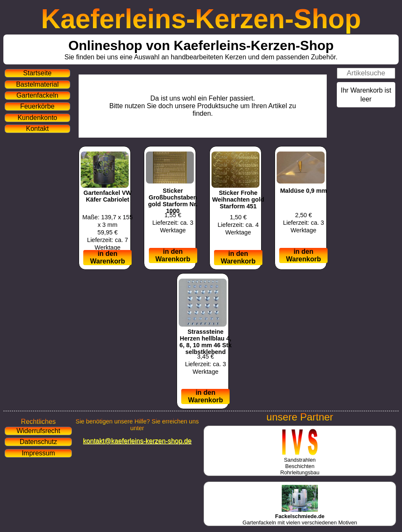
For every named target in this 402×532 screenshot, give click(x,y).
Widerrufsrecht (38, 431)
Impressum (38, 453)
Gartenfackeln (37, 95)
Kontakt (37, 129)
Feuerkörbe (37, 106)
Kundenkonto (37, 118)
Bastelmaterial (37, 84)
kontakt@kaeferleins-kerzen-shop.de (137, 441)
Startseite (37, 73)
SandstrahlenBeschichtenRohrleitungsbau (300, 463)
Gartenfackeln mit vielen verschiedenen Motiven (300, 516)
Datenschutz (38, 442)
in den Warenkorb (107, 257)
